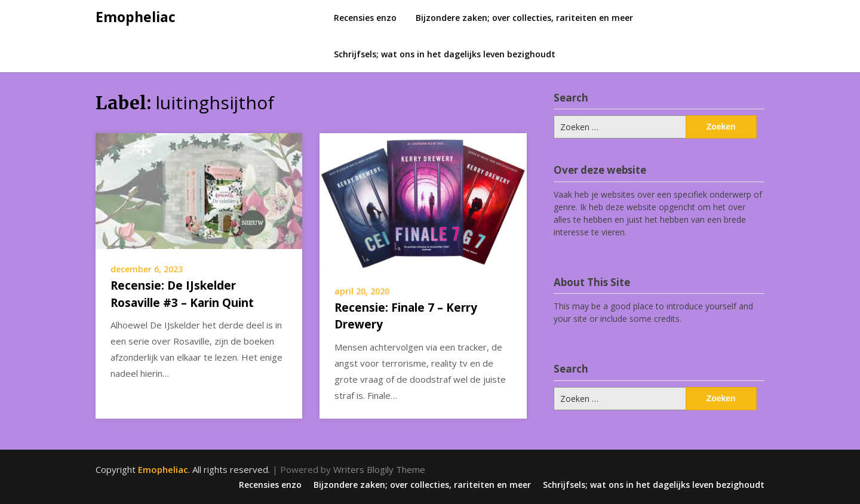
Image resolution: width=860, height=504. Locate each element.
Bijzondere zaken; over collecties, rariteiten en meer (524, 18)
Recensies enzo (365, 18)
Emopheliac (136, 17)
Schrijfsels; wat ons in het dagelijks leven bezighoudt (445, 54)
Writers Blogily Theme (379, 469)
